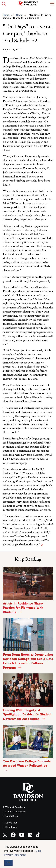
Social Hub (11, 823)
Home (6, 15)
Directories (11, 827)
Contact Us (12, 816)
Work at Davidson (15, 807)
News (19, 15)
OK (8, 863)
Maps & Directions (15, 812)
